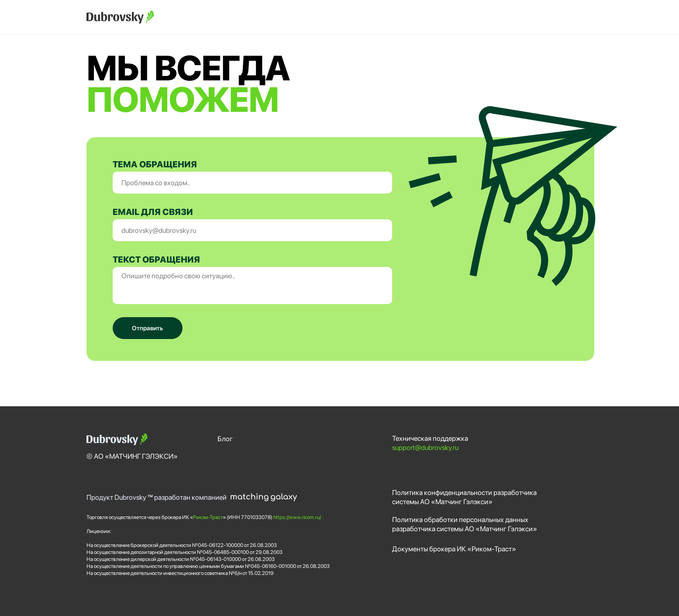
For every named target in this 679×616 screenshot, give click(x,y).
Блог (225, 439)
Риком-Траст (208, 517)
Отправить (147, 328)
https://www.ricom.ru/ (297, 517)
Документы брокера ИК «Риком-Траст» (454, 549)
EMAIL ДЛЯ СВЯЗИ (153, 212)
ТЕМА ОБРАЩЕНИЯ (155, 164)
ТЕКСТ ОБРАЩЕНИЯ (156, 260)
